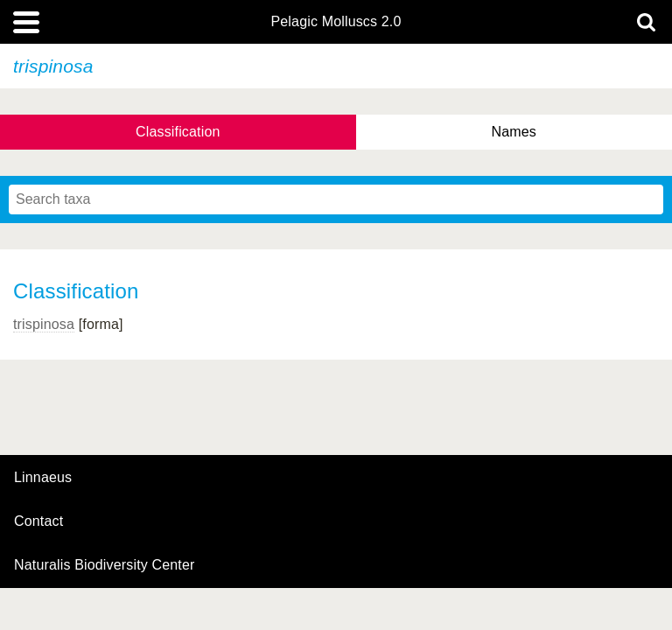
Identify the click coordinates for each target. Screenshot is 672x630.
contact (38, 521)
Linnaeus (43, 478)
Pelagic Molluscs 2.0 (336, 22)
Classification (178, 132)
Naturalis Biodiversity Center (105, 565)
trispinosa (44, 324)
